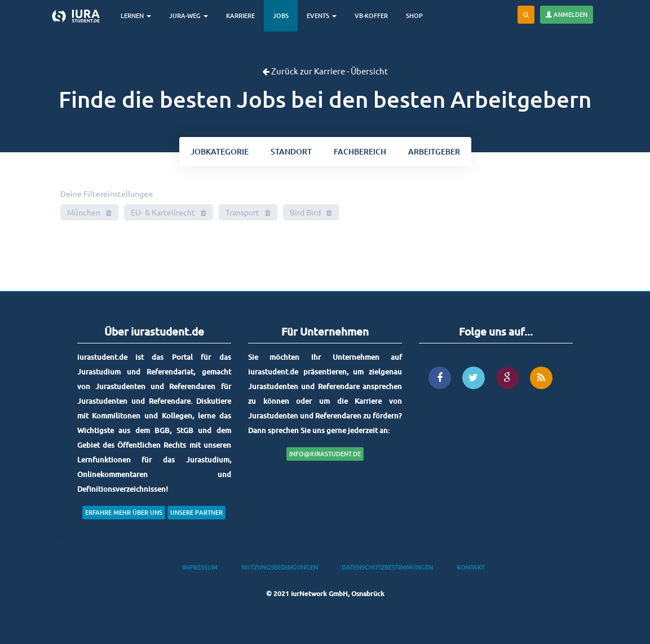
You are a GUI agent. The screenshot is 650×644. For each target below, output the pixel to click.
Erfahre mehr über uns (124, 512)
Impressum (200, 567)
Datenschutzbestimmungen (387, 567)
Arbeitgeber (434, 151)
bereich (360, 151)
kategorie (220, 151)
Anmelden (567, 14)
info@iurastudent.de (325, 454)
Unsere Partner (196, 512)
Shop (414, 16)
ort (291, 151)
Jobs (281, 16)
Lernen (136, 16)
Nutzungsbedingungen (280, 567)
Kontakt (471, 567)
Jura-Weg (189, 16)
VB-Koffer (371, 16)
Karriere (240, 16)
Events (322, 16)
